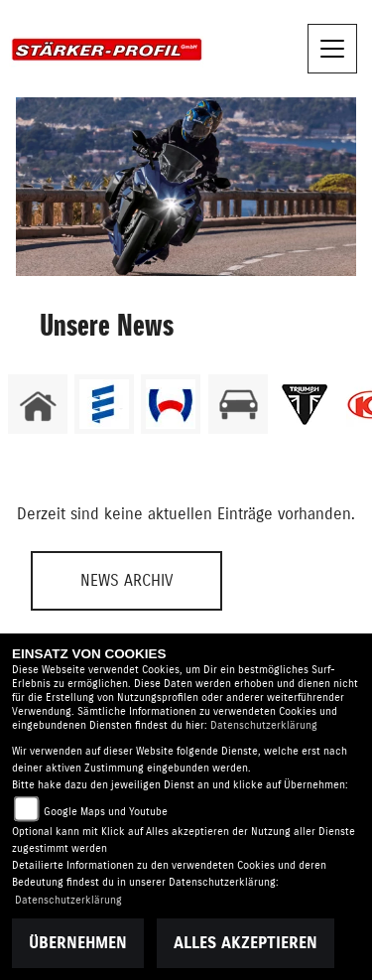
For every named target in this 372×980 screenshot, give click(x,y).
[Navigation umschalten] (332, 49)
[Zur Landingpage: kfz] (238, 404)
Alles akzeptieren (246, 943)
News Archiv (126, 581)
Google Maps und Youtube (106, 812)
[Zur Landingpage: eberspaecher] (104, 404)
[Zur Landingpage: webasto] (171, 404)
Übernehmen (78, 943)
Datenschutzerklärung (264, 725)
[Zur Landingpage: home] (38, 404)
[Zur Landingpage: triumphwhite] (305, 404)
